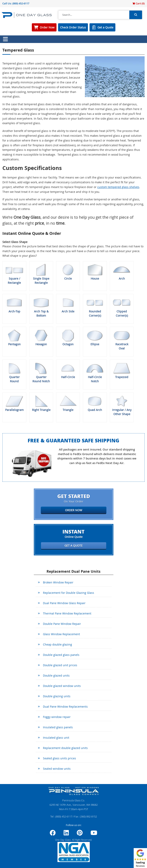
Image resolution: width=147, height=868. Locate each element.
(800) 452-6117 (21, 3)
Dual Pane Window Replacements (65, 707)
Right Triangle (41, 403)
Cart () (139, 3)
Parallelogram (14, 403)
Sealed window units (57, 769)
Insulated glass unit (56, 738)
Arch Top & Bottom (41, 307)
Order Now (47, 27)
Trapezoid (122, 370)
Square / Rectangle (14, 274)
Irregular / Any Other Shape (122, 405)
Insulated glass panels (58, 727)
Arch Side (68, 305)
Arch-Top (14, 305)
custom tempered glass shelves (118, 187)
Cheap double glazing (57, 644)
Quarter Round (14, 372)
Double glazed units (56, 675)
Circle (68, 272)
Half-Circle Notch (95, 372)
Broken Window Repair (58, 582)
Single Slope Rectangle (41, 274)
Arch (122, 272)
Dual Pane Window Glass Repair (64, 603)
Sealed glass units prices (59, 758)
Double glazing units (57, 696)
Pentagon (14, 337)
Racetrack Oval (122, 340)
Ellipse (95, 337)
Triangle (68, 403)
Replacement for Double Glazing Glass (69, 593)
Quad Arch (95, 403)
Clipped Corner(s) (122, 307)
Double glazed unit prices (60, 665)
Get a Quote (105, 27)
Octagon (68, 337)
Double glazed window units (62, 686)
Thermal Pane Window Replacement (67, 613)
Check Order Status (73, 27)
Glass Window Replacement (61, 634)
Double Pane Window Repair (62, 624)
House (95, 272)
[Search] (94, 15)
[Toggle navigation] (5, 39)
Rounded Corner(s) (95, 307)
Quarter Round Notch (41, 372)
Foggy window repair (57, 717)
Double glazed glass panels (61, 655)
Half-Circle (68, 370)
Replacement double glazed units (65, 748)
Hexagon (41, 337)
